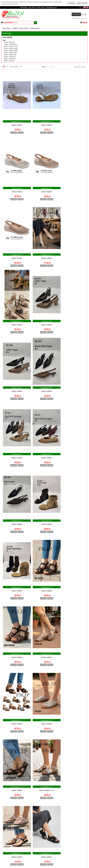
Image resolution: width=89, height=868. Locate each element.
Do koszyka (13, 130)
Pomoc (27, 856)
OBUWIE (15, 28)
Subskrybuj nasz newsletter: (77, 849)
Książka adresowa (7, 856)
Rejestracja (5, 849)
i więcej (8, 61)
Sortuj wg (12, 67)
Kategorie (8, 23)
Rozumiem (72, 3)
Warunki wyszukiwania (54, 853)
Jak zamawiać (29, 849)
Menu (85, 23)
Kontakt (50, 860)
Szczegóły (20, 130)
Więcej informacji (82, 3)
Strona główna (7, 28)
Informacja (5, 853)
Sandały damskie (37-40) (16, 570)
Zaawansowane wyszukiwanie (56, 856)
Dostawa (28, 860)
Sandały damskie (16, 123)
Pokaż (76, 67)
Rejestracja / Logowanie (81, 18)
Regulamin (28, 853)
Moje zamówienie (7, 860)
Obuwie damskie (24, 28)
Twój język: (79, 7)
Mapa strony (51, 849)
